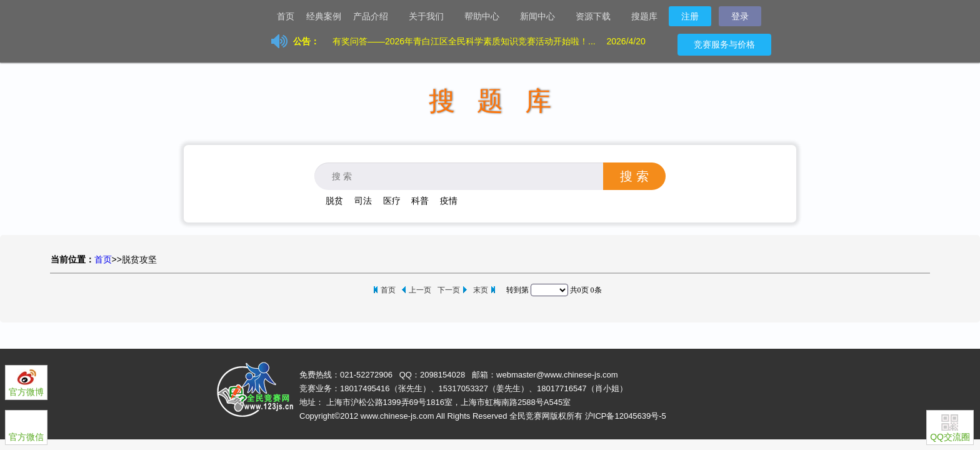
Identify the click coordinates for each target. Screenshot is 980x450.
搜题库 (644, 16)
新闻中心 (542, 17)
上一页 (420, 290)
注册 (690, 16)
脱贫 (334, 201)
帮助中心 (487, 17)
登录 (740, 16)
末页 (481, 290)
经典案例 (324, 16)
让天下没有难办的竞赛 (240, 16)
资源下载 (598, 17)
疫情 (449, 201)
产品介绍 (376, 17)
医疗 (392, 201)
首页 (286, 16)
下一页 (449, 290)
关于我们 (431, 17)
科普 (420, 201)
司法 (363, 201)
